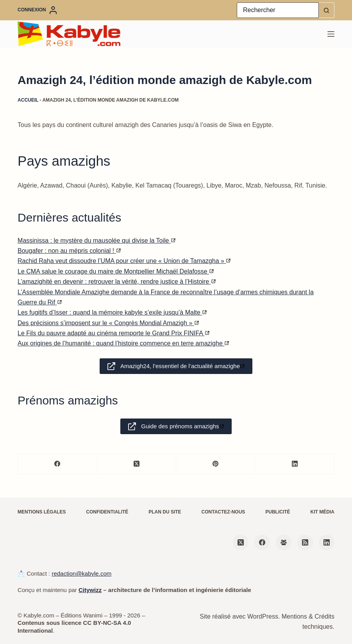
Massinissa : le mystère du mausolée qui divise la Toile (96, 241)
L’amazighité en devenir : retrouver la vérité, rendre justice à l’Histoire (116, 282)
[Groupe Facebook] (284, 542)
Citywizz (90, 590)
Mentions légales (42, 512)
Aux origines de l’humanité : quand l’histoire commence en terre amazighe (123, 343)
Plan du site (165, 512)
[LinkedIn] (295, 464)
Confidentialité (107, 512)
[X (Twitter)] (137, 464)
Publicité (278, 512)
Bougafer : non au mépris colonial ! (69, 251)
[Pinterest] (216, 464)
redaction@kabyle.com (81, 573)
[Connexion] (37, 10)
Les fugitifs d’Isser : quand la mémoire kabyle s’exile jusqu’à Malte (112, 312)
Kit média (323, 512)
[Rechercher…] (278, 10)
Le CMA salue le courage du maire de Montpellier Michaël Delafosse (116, 271)
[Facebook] (57, 464)
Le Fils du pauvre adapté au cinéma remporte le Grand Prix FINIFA (113, 333)
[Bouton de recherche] (327, 10)
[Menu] (331, 34)
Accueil (28, 100)
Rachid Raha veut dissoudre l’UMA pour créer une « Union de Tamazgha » (124, 261)
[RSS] (305, 542)
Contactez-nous (223, 512)
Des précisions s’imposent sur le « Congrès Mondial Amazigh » (108, 323)
